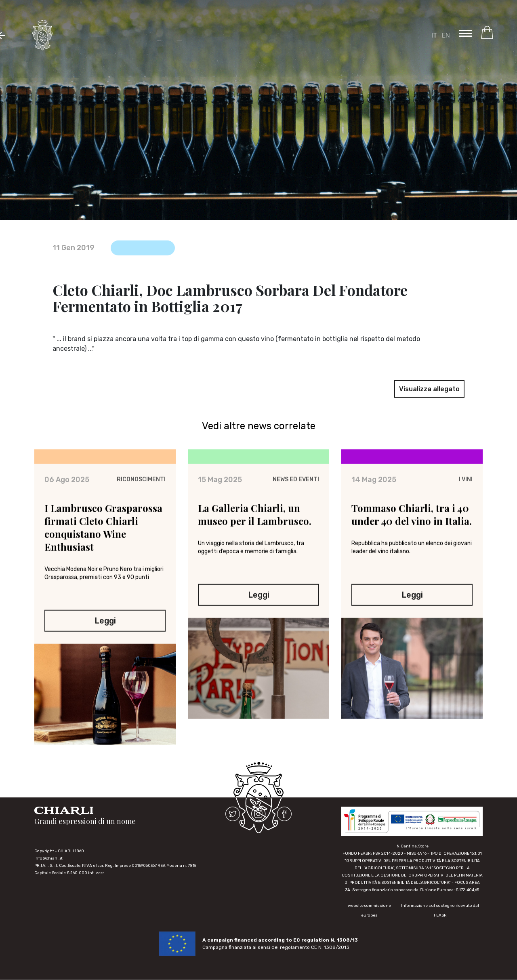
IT (434, 35)
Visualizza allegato (429, 389)
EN (446, 35)
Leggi (105, 623)
